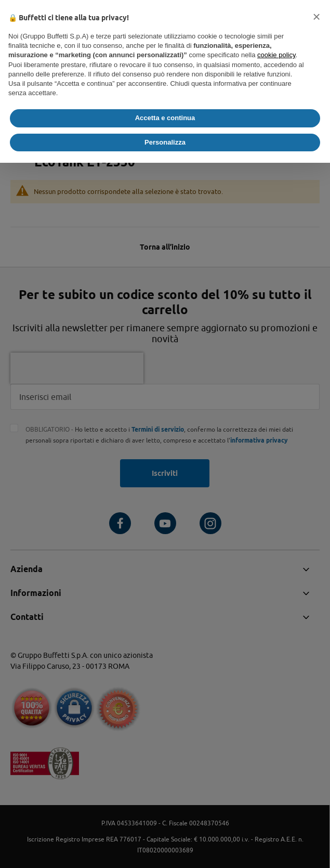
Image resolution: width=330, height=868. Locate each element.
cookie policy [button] (276, 55)
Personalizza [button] (165, 142)
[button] (316, 17)
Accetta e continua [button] (165, 118)
